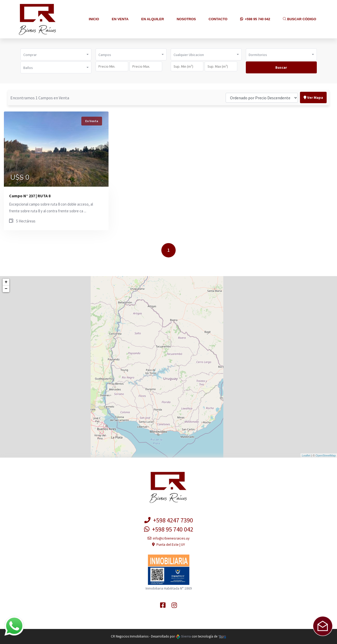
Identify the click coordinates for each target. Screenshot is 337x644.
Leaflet (306, 456)
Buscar (281, 67)
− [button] (6, 289)
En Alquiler (153, 19)
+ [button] (6, 282)
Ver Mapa (313, 97)
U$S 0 (20, 178)
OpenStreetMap (326, 456)
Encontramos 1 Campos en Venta (40, 98)
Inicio (94, 19)
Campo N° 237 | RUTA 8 (30, 196)
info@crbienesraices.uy (169, 538)
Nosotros (186, 19)
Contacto (218, 19)
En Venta (120, 19)
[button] (56, 54)
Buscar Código (300, 19)
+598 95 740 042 (255, 19)
